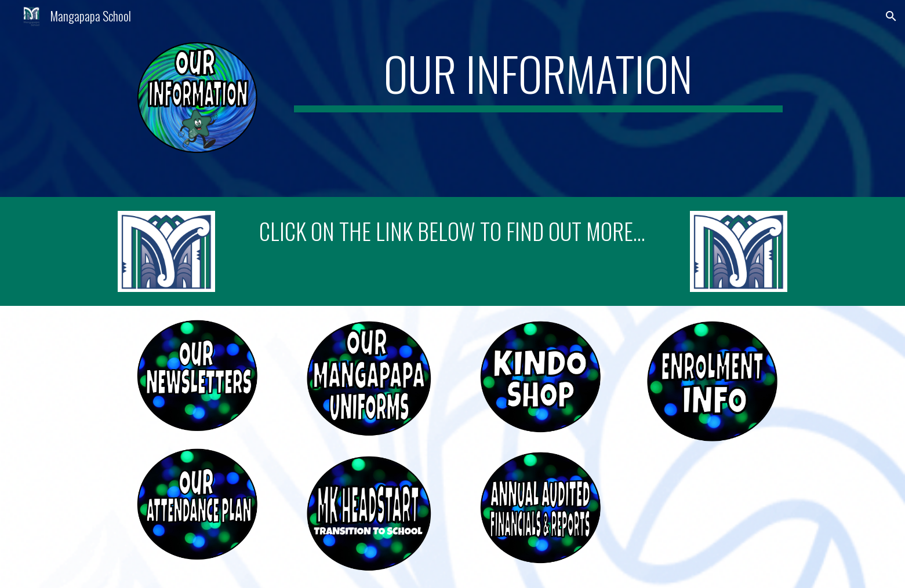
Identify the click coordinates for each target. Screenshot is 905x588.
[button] (891, 16)
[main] (538, 79)
